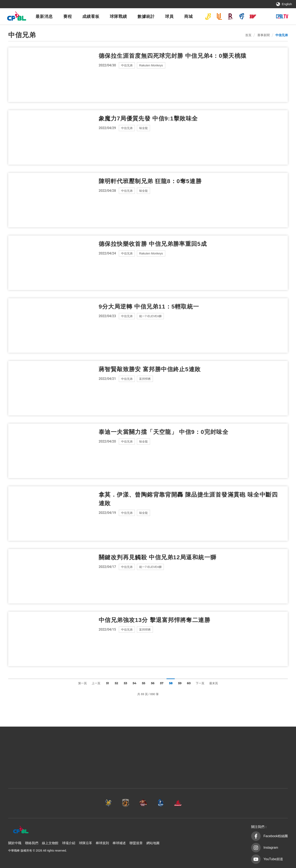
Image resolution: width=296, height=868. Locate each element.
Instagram (271, 848)
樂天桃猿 (230, 16)
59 (180, 683)
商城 (188, 16)
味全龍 (253, 16)
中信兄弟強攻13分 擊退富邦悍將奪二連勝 (154, 620)
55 (143, 683)
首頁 (248, 35)
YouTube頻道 (273, 859)
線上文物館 (50, 843)
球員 (169, 16)
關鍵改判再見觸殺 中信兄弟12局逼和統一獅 (157, 557)
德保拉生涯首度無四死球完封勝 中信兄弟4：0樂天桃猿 (173, 56)
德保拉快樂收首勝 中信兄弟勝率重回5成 (153, 244)
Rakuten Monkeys (152, 65)
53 (125, 683)
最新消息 (44, 16)
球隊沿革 (86, 843)
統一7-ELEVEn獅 (219, 16)
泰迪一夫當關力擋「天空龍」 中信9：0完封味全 (164, 432)
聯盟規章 (136, 843)
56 (153, 683)
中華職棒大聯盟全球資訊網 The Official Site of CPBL (16, 17)
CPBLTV (282, 16)
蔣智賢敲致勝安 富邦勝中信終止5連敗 (150, 369)
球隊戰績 (118, 16)
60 (189, 683)
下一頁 (200, 683)
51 (107, 683)
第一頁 (82, 683)
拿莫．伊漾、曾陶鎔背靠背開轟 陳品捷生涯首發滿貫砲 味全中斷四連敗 (188, 499)
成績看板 (91, 16)
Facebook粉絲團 (276, 836)
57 (162, 683)
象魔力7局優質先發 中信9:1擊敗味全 (148, 118)
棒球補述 (119, 843)
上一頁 (96, 683)
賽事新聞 (264, 35)
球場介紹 (69, 843)
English (287, 4)
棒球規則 (102, 843)
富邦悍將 (242, 16)
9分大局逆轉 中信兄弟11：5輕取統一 (149, 307)
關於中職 (15, 843)
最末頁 (214, 683)
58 (171, 683)
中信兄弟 (208, 16)
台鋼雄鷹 (264, 16)
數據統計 (146, 16)
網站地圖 (153, 843)
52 (116, 683)
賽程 (68, 16)
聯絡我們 (32, 843)
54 (134, 683)
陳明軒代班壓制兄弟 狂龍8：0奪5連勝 (150, 181)
